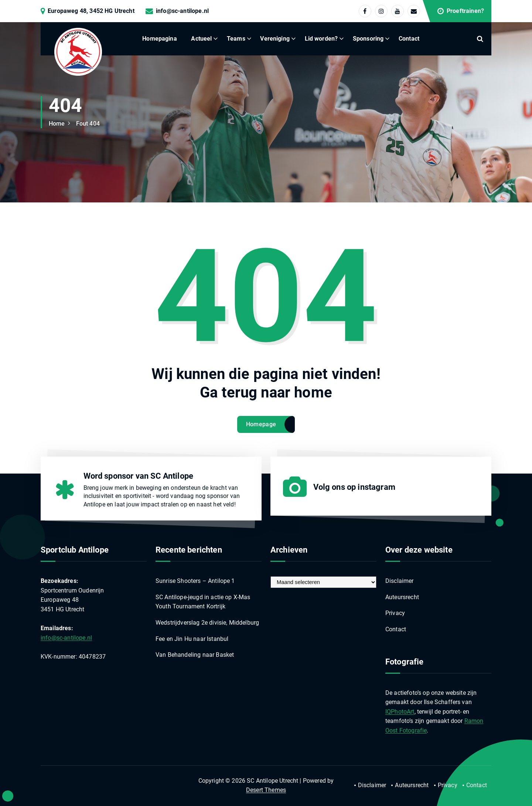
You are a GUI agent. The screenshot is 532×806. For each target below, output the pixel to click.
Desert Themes (266, 790)
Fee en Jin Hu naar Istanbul (192, 639)
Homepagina (160, 39)
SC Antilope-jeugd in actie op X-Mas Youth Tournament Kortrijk (203, 602)
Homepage (261, 424)
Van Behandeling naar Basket (195, 655)
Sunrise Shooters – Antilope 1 (195, 581)
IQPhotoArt (400, 712)
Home (57, 124)
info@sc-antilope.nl (182, 11)
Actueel (201, 39)
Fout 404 (88, 124)
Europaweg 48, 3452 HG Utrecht (91, 11)
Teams (236, 39)
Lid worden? (321, 39)
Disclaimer (400, 581)
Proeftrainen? (465, 11)
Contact (409, 39)
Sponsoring (368, 39)
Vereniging (275, 39)
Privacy (395, 613)
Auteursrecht (402, 597)
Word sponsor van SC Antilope (138, 476)
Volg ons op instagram (354, 487)
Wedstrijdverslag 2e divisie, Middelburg (207, 623)
